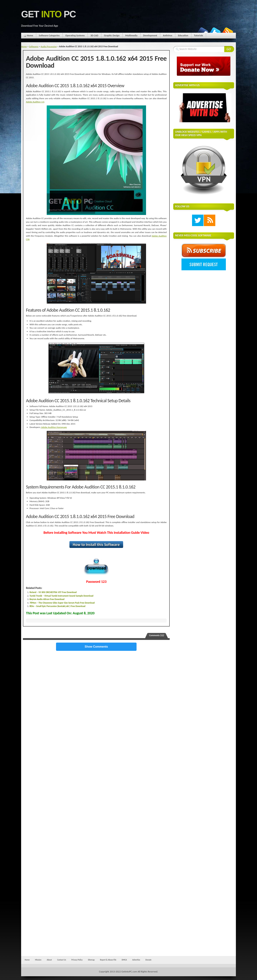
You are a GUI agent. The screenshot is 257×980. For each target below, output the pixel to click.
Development (150, 36)
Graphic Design (112, 36)
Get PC (48, 14)
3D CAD (94, 36)
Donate (148, 960)
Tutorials (198, 36)
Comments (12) (157, 635)
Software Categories (49, 36)
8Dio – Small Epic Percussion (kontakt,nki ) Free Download (57, 606)
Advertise (136, 960)
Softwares (34, 46)
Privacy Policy (77, 960)
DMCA (124, 960)
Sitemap (91, 960)
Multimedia (131, 36)
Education (183, 36)
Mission (38, 960)
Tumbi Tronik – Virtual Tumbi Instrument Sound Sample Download (61, 596)
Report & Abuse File (108, 960)
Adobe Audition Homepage (54, 427)
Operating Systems (75, 36)
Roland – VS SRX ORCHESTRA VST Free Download (53, 592)
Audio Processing (49, 46)
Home (30, 36)
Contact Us (62, 960)
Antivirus (168, 36)
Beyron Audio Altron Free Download (47, 599)
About (49, 960)
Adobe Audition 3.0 (35, 102)
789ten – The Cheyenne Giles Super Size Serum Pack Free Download (62, 603)
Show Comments (96, 647)
